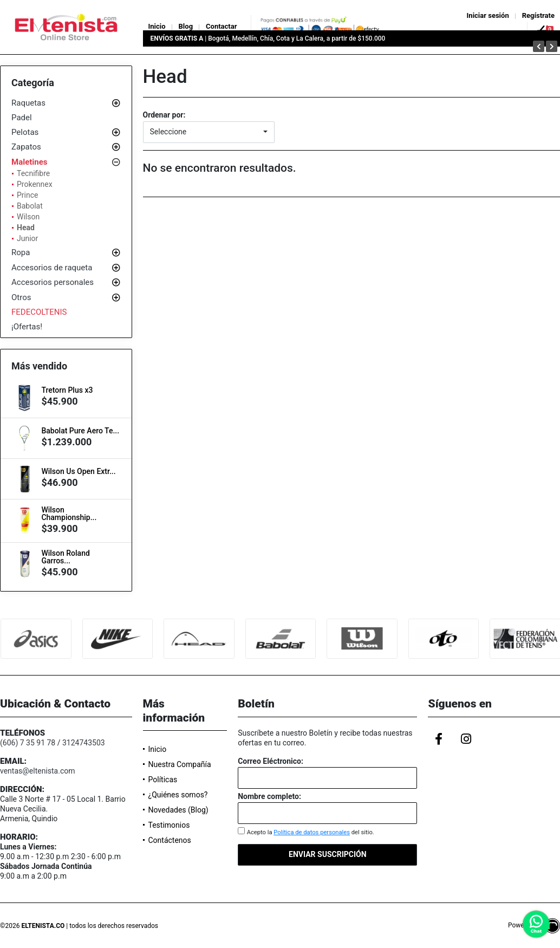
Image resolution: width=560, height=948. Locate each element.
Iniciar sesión (488, 15)
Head (26, 228)
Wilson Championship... (69, 514)
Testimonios (169, 825)
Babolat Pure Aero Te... (80, 431)
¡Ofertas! (27, 327)
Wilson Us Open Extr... (78, 471)
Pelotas (25, 132)
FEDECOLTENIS (39, 312)
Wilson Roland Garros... (65, 557)
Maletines (30, 162)
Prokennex (35, 184)
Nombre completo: (269, 796)
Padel (22, 118)
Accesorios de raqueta (52, 268)
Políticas (163, 780)
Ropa (21, 252)
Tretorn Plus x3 (67, 390)
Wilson (28, 217)
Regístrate (538, 15)
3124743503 (84, 743)
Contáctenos (170, 840)
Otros (21, 297)
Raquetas (28, 103)
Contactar (221, 26)
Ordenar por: (164, 115)
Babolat (30, 206)
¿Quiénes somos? (178, 795)
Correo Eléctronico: (271, 761)
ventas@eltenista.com (38, 771)
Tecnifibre (33, 173)
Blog (186, 26)
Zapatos (26, 147)
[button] (209, 132)
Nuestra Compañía (180, 764)
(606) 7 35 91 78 (28, 743)
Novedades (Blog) (178, 810)
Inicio (157, 26)
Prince (27, 195)
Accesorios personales (53, 282)
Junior (27, 238)
